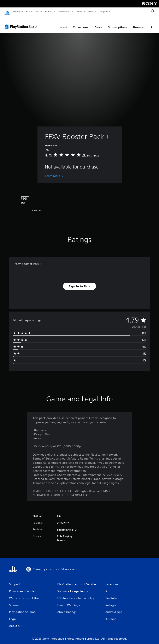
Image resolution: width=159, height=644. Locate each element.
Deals (98, 23)
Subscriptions (118, 23)
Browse (138, 23)
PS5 (28, 11)
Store (91, 11)
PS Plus (49, 11)
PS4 (37, 11)
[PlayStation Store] (22, 23)
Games (17, 11)
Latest (63, 23)
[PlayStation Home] (7, 12)
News (80, 11)
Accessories (64, 11)
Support (103, 11)
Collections (81, 23)
